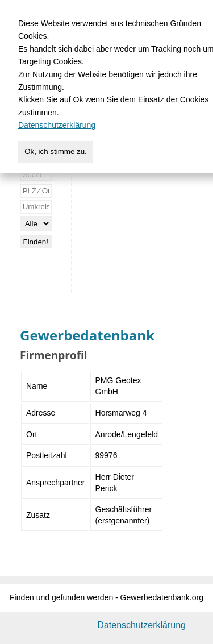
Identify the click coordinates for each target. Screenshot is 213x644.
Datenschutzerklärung (141, 625)
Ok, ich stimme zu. (56, 151)
